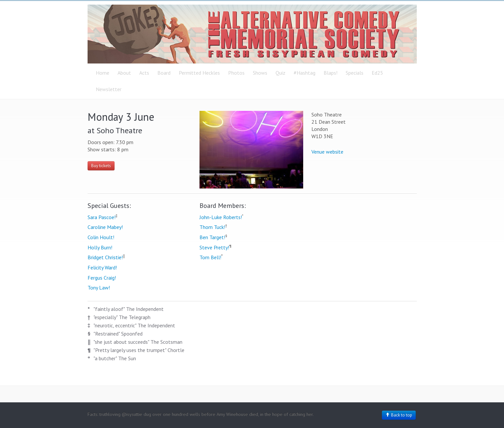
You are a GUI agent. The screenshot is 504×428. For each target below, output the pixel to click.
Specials (355, 73)
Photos (236, 73)
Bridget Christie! (105, 257)
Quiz (280, 73)
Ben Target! (212, 237)
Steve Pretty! (214, 247)
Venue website (327, 152)
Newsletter (109, 89)
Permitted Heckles (199, 73)
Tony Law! (99, 288)
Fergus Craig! (102, 278)
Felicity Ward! (102, 267)
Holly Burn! (100, 247)
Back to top (399, 415)
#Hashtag (305, 73)
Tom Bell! (210, 257)
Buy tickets (101, 166)
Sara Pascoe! (102, 217)
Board (164, 73)
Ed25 (377, 73)
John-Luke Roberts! (221, 217)
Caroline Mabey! (105, 227)
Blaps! (331, 73)
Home (103, 73)
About (124, 73)
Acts (144, 73)
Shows (260, 73)
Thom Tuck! (212, 227)
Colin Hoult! (101, 237)
